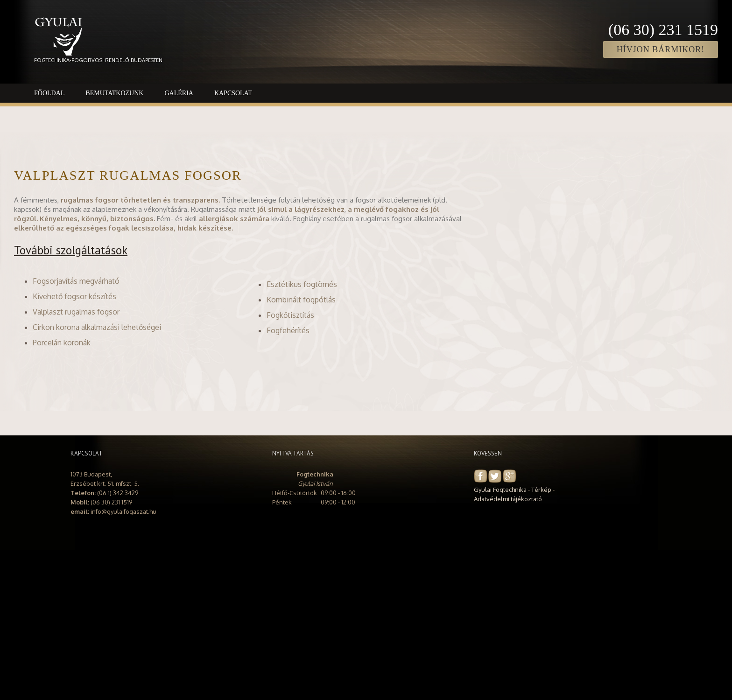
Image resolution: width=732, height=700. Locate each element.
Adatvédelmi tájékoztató (508, 499)
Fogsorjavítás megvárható (76, 281)
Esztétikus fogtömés (302, 284)
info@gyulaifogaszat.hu (123, 511)
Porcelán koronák (62, 343)
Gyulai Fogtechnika (500, 490)
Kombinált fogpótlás (301, 300)
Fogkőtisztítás (290, 315)
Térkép (541, 490)
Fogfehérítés (288, 330)
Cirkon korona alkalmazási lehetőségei (97, 327)
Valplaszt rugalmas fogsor (76, 312)
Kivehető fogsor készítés (74, 296)
